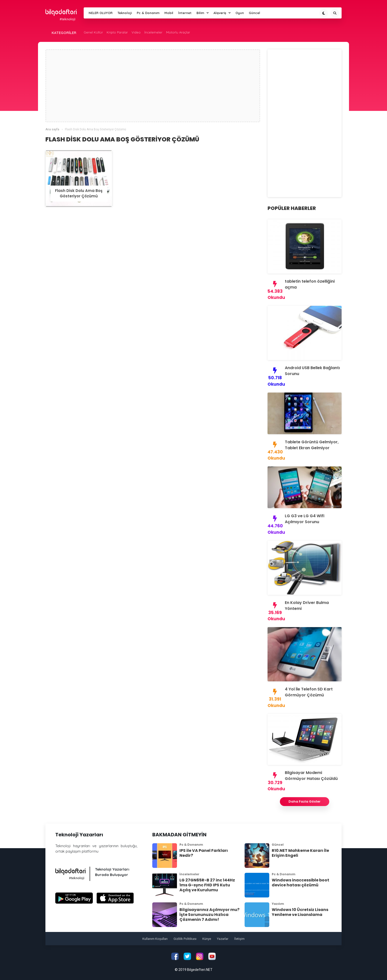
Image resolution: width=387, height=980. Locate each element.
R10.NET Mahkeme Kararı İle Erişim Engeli (300, 853)
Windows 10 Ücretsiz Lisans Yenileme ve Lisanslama (300, 912)
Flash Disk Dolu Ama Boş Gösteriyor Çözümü (79, 193)
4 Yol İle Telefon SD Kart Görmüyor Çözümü (309, 692)
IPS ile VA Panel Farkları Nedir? (204, 853)
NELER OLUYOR (101, 13)
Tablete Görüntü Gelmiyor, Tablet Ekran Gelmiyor (312, 445)
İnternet (185, 13)
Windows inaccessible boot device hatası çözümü (300, 883)
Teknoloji (125, 13)
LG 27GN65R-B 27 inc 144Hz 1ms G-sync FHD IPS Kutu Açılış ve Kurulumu (207, 885)
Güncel (254, 13)
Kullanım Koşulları (155, 939)
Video (136, 32)
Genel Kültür (93, 32)
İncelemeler (153, 32)
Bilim (203, 13)
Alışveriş (222, 13)
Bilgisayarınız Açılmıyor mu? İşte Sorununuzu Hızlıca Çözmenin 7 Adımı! (209, 915)
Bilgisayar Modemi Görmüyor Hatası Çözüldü (311, 776)
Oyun (240, 13)
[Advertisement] (153, 86)
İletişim (239, 939)
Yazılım (278, 904)
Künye (207, 939)
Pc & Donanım (148, 13)
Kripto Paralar (117, 32)
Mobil (169, 13)
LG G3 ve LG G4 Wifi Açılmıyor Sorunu (305, 519)
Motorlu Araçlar (178, 32)
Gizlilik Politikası (185, 939)
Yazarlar (223, 939)
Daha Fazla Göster (305, 801)
